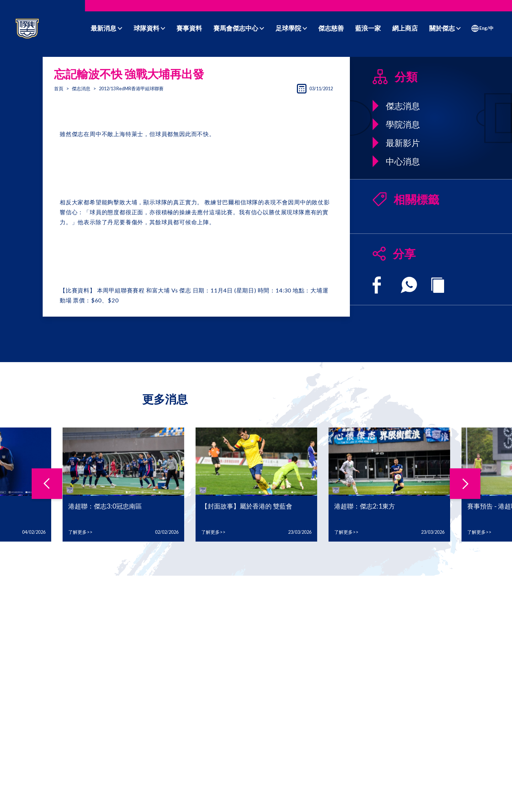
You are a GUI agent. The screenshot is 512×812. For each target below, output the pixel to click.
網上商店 (405, 28)
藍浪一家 (368, 28)
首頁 (59, 88)
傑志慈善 (331, 28)
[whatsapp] (409, 285)
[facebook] (377, 285)
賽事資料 (189, 28)
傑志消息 (81, 88)
